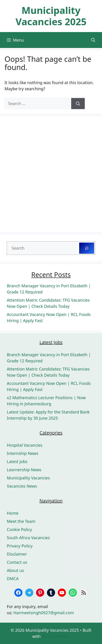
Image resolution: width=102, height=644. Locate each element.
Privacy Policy (20, 546)
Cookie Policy (19, 529)
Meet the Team (21, 521)
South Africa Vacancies (28, 538)
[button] (93, 40)
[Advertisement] (51, 174)
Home (13, 513)
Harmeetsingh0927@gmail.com (44, 613)
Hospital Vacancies (25, 445)
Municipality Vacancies (28, 478)
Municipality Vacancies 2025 (51, 16)
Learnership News (24, 470)
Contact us (17, 562)
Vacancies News (22, 486)
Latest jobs (17, 461)
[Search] (78, 104)
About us (15, 570)
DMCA (13, 579)
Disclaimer (17, 554)
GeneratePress (56, 636)
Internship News (23, 453)
